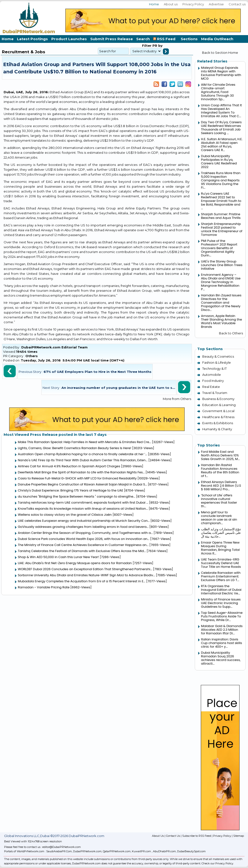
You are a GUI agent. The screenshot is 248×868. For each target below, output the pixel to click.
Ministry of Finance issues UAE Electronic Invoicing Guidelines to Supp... (221, 603)
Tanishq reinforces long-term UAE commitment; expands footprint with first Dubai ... (83, 503)
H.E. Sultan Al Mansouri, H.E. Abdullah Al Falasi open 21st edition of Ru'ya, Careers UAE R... (222, 145)
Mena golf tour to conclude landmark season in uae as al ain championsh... (219, 518)
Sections (189, 39)
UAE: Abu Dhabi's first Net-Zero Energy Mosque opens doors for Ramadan (75, 563)
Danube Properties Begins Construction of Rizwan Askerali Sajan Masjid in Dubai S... (83, 484)
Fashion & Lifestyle (217, 362)
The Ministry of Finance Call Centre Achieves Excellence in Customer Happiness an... (83, 545)
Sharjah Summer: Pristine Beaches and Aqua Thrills (221, 216)
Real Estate (211, 387)
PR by (157, 46)
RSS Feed (165, 39)
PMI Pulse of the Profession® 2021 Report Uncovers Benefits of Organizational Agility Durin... (219, 248)
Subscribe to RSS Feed (197, 836)
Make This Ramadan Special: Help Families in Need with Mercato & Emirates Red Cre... (85, 442)
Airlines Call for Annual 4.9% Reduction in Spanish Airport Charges (69, 466)
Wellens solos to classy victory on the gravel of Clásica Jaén (65, 515)
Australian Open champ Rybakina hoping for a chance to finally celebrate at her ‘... (83, 454)
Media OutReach (217, 39)
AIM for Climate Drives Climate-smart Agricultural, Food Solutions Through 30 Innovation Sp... (218, 92)
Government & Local (218, 411)
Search (143, 39)
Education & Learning (219, 405)
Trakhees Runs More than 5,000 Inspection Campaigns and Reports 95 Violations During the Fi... (221, 180)
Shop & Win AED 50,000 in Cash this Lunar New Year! (58, 557)
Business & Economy (218, 399)
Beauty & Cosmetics (218, 356)
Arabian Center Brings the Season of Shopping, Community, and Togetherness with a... (85, 533)
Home (154, 4)
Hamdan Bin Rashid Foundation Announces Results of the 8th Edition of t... (220, 470)
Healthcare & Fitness (218, 417)
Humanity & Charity (217, 429)
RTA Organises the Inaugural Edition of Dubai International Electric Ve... (221, 590)
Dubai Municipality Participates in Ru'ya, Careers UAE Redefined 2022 (219, 161)
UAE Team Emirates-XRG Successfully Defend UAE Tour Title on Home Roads (221, 563)
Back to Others (231, 333)
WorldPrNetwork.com (30, 851)
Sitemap (239, 836)
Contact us (237, 4)
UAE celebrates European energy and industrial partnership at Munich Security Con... (84, 521)
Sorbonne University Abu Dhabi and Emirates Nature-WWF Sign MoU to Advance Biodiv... (86, 575)
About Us (158, 836)
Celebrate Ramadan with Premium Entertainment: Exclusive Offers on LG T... (221, 576)
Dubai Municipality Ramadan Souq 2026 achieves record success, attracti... (221, 658)
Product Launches (69, 39)
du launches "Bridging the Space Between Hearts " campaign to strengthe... (77, 496)
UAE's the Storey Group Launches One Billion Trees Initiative (222, 265)
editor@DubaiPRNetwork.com (62, 847)
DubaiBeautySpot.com (191, 851)
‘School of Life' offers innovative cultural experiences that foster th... (219, 501)
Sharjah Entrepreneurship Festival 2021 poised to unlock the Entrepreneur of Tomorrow (222, 229)
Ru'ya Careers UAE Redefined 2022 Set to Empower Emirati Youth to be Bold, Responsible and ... (221, 201)
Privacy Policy (193, 4)
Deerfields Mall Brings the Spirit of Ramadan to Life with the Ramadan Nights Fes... (81, 472)
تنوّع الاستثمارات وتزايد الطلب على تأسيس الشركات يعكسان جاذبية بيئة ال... (221, 533)
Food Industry (213, 381)
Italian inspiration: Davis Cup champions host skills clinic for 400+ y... (222, 643)
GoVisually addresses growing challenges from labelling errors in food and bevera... (83, 527)
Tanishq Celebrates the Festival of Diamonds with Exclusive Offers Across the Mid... (82, 551)
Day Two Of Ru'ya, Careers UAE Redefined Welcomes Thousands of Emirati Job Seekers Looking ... (221, 128)
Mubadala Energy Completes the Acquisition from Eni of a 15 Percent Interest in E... (82, 581)
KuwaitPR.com (141, 851)
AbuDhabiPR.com (164, 851)
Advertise (216, 4)
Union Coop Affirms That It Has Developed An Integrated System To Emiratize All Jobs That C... (222, 111)
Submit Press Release (112, 39)
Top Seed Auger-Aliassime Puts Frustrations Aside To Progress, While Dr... (222, 616)
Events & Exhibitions (218, 423)
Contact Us (173, 836)
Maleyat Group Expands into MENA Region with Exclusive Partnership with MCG (221, 73)
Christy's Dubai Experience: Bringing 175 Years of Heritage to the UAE (71, 490)
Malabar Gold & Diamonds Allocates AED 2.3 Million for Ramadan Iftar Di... (222, 630)
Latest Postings (32, 39)
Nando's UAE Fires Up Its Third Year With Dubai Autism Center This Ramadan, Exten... (83, 460)
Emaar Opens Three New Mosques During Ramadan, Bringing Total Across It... (220, 548)
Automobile (212, 375)
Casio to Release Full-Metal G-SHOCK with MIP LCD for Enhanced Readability (77, 478)
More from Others (177, 399)
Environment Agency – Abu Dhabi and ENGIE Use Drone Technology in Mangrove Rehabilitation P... (221, 282)
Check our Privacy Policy (217, 863)
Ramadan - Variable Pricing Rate (44, 587)
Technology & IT (214, 369)
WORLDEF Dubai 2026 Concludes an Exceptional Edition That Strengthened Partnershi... (85, 569)
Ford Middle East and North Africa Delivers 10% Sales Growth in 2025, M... (220, 455)
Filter (147, 46)
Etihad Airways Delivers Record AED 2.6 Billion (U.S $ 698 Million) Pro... (221, 486)
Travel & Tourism (215, 393)
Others (32, 356)
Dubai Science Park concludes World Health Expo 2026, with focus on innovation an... (84, 539)
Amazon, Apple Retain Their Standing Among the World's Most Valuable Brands (222, 321)
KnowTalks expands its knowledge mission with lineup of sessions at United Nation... (83, 509)
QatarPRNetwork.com (117, 851)
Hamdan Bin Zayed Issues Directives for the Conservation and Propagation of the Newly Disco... (221, 303)
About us (171, 4)
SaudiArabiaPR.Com (59, 851)
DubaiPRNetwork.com (87, 851)
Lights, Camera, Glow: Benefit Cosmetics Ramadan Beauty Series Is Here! (75, 448)
